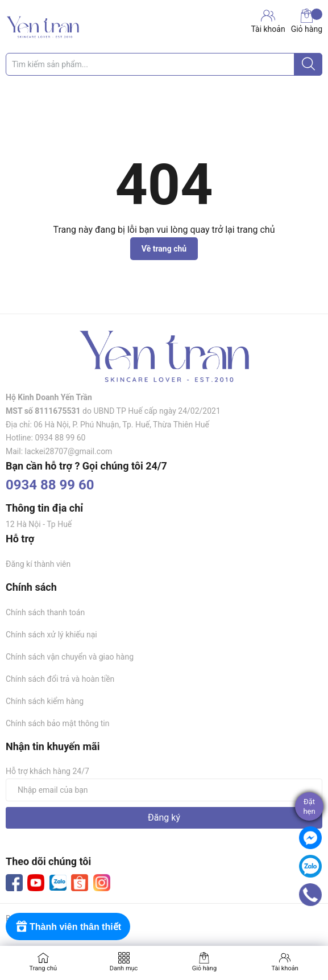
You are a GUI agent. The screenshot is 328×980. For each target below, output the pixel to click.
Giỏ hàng (307, 21)
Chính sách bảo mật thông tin (58, 723)
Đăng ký (164, 818)
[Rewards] (68, 927)
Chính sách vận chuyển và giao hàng (70, 657)
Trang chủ (43, 968)
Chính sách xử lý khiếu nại (51, 635)
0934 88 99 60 (50, 485)
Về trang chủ (164, 249)
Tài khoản (285, 968)
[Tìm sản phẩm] (164, 64)
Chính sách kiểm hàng (45, 701)
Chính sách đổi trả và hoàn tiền (60, 679)
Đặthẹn (309, 806)
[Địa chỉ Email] (164, 790)
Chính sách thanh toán (45, 612)
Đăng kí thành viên (38, 564)
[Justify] (308, 64)
